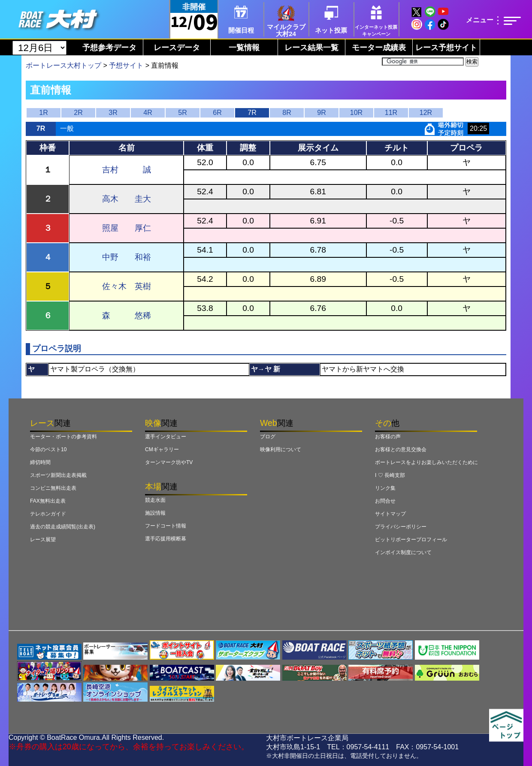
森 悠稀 (127, 315)
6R (217, 113)
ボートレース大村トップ (63, 65)
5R (182, 113)
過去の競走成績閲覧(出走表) (63, 527)
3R (113, 113)
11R (391, 113)
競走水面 (155, 500)
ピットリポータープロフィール (411, 540)
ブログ (268, 437)
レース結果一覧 (311, 48)
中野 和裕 (127, 257)
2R (78, 113)
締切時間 (40, 462)
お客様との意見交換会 (401, 449)
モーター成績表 (379, 48)
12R (426, 113)
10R (356, 113)
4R (148, 113)
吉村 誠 (127, 170)
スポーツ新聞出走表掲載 (58, 475)
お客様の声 (388, 437)
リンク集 (385, 488)
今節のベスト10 (48, 449)
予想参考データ (109, 48)
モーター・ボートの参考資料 (63, 437)
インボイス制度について (403, 552)
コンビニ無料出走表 (53, 488)
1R (43, 113)
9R (321, 113)
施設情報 (155, 513)
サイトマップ (390, 514)
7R (252, 113)
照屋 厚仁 (127, 228)
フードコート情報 (166, 526)
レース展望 (43, 540)
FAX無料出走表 (48, 501)
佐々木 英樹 (127, 286)
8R (287, 113)
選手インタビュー (166, 437)
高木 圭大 (127, 199)
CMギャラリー (162, 449)
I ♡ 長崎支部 (390, 475)
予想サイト (126, 65)
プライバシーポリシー (401, 527)
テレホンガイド (48, 514)
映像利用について (281, 449)
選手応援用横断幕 (166, 539)
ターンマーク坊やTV (169, 462)
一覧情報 (244, 48)
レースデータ (177, 48)
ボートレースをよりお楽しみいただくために (426, 462)
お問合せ (385, 501)
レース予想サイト (446, 48)
